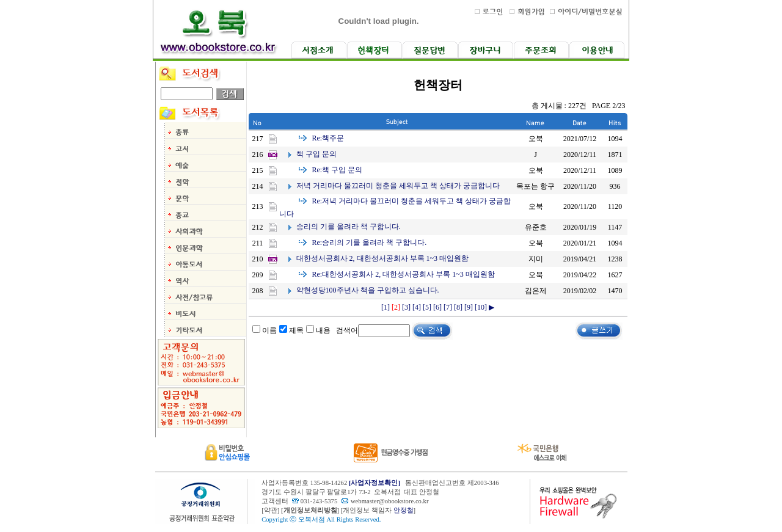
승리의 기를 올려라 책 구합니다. (349, 227)
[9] (469, 307)
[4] (417, 307)
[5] (427, 307)
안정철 (404, 510)
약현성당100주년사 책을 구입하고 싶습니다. (368, 290)
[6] (437, 307)
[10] (481, 307)
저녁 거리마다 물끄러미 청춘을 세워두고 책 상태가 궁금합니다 (398, 186)
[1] (386, 307)
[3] (406, 307)
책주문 (328, 138)
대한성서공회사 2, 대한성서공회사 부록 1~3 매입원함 (383, 258)
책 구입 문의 (316, 154)
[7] (448, 307)
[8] (458, 307)
